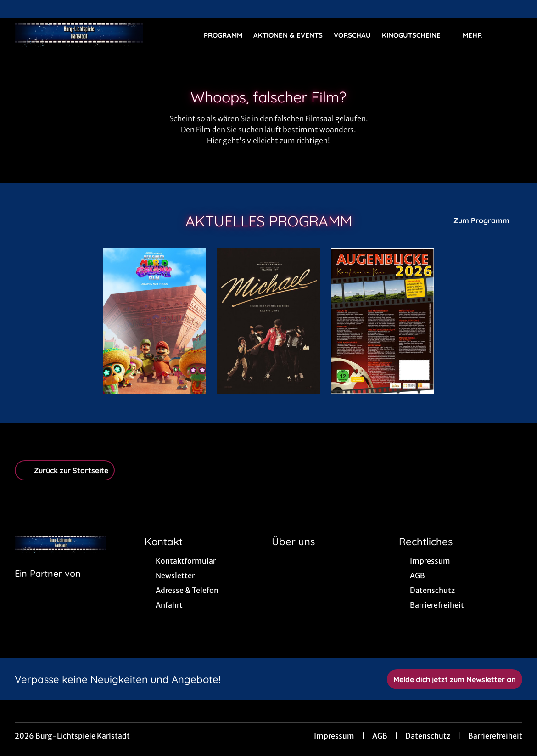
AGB (380, 736)
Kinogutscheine (417, 35)
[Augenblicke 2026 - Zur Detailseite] (382, 321)
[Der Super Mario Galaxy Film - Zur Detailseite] (155, 321)
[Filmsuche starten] (513, 35)
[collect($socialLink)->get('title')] (17, 9)
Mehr (478, 35)
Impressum (334, 736)
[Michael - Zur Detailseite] (268, 321)
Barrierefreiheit (495, 736)
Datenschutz (428, 736)
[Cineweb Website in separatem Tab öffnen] (48, 585)
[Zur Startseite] (79, 35)
